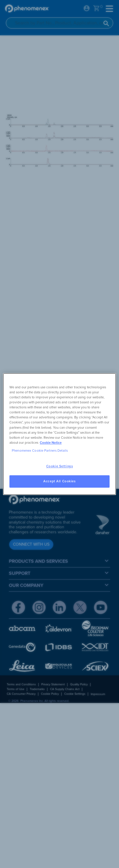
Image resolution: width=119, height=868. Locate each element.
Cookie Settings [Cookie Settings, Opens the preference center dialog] (60, 466)
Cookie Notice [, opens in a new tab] (51, 443)
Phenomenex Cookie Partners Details (40, 451)
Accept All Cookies (59, 481)
